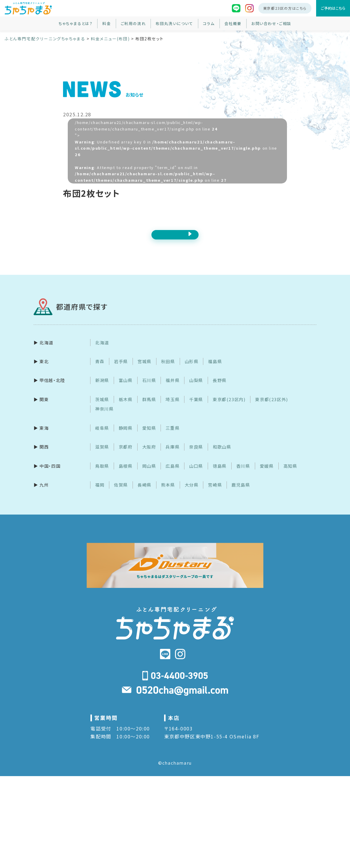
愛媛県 (267, 473)
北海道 (102, 349)
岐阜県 (102, 435)
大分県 (192, 492)
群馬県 (149, 406)
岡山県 (149, 473)
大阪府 (149, 454)
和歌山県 (222, 454)
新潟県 (102, 387)
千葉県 (196, 406)
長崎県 (145, 492)
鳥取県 (102, 473)
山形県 (192, 368)
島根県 (126, 473)
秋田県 (168, 368)
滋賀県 (102, 454)
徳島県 (220, 473)
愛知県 (149, 435)
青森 (100, 368)
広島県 (172, 473)
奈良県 (196, 454)
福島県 (215, 368)
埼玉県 (172, 406)
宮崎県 (215, 492)
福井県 (172, 387)
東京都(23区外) (271, 406)
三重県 (172, 435)
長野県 (220, 387)
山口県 (196, 473)
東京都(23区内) (229, 406)
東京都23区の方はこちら (285, 8)
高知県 (290, 473)
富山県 (126, 387)
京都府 (126, 454)
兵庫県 (172, 454)
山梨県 (196, 387)
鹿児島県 (241, 492)
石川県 (149, 387)
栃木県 (126, 406)
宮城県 (145, 368)
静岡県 (126, 435)
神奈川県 (104, 416)
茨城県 (102, 406)
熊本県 (168, 492)
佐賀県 (121, 492)
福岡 (100, 492)
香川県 (243, 473)
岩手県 (121, 368)
